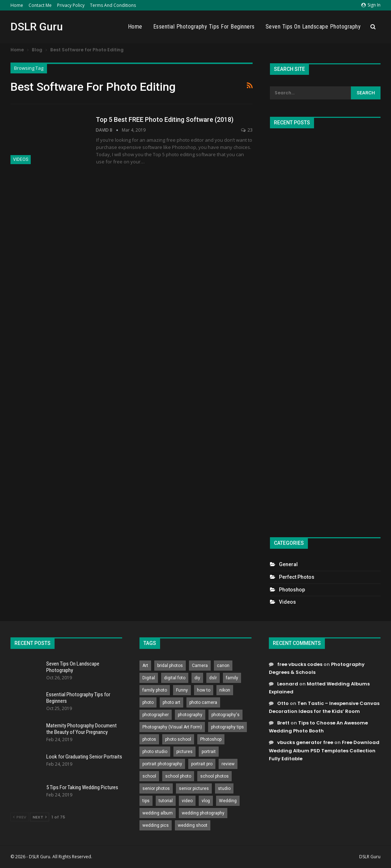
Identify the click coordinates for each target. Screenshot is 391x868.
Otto (283, 703)
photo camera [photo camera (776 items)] (203, 702)
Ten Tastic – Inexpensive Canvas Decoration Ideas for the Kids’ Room (324, 707)
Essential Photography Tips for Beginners (204, 27)
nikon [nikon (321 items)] (225, 690)
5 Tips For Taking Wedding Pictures (82, 787)
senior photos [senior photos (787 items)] (156, 788)
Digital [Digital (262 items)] (149, 678)
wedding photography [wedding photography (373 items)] (203, 813)
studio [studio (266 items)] (224, 788)
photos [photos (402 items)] (149, 739)
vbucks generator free (305, 742)
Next (40, 817)
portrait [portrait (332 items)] (209, 752)
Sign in (371, 5)
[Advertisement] (325, 330)
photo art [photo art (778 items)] (171, 702)
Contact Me (40, 5)
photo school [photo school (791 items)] (178, 739)
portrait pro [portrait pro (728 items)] (202, 764)
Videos (21, 159)
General (288, 564)
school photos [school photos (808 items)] (214, 776)
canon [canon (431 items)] (223, 666)
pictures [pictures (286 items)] (184, 752)
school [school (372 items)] (149, 776)
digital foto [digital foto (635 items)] (175, 678)
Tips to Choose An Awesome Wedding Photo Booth (318, 727)
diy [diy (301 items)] (197, 678)
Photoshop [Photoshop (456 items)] (211, 739)
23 (247, 130)
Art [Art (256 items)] (145, 666)
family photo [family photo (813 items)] (155, 690)
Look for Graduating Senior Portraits (84, 757)
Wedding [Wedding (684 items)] (228, 801)
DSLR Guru (37, 27)
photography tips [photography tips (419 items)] (227, 727)
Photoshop (292, 590)
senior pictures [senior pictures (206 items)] (194, 788)
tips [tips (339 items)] (146, 801)
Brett (283, 723)
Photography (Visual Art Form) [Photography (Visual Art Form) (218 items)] (172, 727)
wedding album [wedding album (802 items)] (158, 813)
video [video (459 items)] (187, 801)
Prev (20, 817)
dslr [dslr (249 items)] (213, 678)
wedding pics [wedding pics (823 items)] (156, 825)
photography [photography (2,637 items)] (190, 715)
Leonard (288, 684)
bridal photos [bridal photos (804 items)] (170, 666)
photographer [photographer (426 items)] (156, 715)
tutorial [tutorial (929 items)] (166, 801)
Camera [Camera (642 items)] (200, 666)
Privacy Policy (71, 5)
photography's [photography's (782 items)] (225, 715)
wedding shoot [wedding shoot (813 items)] (193, 825)
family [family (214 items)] (232, 678)
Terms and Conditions (113, 5)
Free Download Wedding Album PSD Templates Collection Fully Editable (324, 750)
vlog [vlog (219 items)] (206, 801)
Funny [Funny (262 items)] (182, 690)
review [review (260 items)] (228, 764)
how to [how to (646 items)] (204, 690)
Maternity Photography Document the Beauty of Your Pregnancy (81, 729)
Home (17, 5)
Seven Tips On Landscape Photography (313, 27)
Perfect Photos (297, 577)
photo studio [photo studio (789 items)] (155, 752)
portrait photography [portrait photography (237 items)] (162, 764)
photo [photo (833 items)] (148, 702)
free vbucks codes (300, 664)
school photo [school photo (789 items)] (178, 776)
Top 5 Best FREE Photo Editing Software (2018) (165, 119)
